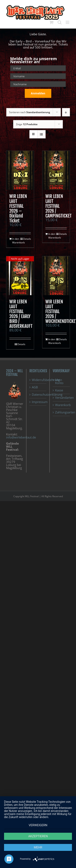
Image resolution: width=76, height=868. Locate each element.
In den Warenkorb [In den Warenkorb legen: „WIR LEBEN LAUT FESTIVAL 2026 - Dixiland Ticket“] (16, 241)
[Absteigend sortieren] (66, 112)
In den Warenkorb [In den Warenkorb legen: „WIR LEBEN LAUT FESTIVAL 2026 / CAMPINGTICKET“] (52, 236)
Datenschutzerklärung (38, 395)
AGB (35, 387)
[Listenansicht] (41, 134)
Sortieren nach (30, 112)
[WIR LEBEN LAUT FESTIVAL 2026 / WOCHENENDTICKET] (56, 276)
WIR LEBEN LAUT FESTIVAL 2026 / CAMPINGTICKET (58, 206)
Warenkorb (62, 405)
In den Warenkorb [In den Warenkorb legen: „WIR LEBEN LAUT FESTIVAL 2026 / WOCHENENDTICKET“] (52, 341)
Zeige (27, 124)
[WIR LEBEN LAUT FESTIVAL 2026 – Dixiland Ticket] (20, 170)
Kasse (59, 390)
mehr (38, 847)
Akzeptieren (38, 836)
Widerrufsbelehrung (38, 380)
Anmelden (38, 93)
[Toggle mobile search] (60, 22)
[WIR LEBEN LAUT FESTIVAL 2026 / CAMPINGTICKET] (56, 170)
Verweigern (38, 825)
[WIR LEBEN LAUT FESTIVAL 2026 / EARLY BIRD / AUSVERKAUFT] (20, 276)
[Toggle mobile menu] (68, 22)
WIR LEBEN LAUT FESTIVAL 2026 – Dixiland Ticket (18, 208)
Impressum (38, 402)
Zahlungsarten (62, 412)
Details (27, 239)
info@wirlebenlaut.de (21, 437)
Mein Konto (59, 381)
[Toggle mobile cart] (51, 22)
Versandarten (62, 398)
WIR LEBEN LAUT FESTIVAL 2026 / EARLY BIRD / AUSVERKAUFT (21, 314)
